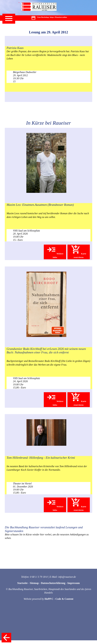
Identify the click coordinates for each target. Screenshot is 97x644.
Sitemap (34, 583)
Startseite (22, 583)
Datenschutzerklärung (53, 583)
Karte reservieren (79, 252)
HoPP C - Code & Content (59, 599)
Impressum (74, 583)
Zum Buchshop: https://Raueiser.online (49, 18)
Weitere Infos (55, 252)
